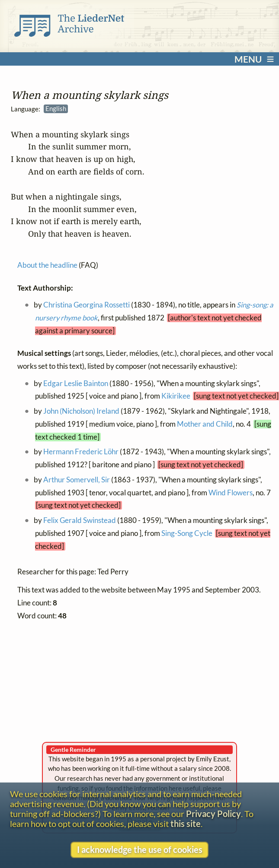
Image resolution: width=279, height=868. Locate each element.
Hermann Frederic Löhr (81, 452)
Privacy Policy (213, 814)
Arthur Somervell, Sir (77, 480)
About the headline (47, 265)
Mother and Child (205, 424)
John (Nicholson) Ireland (81, 411)
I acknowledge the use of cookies (140, 850)
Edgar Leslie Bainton (76, 383)
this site (186, 824)
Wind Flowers (231, 493)
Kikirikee (176, 396)
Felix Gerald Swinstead (80, 520)
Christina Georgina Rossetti (87, 305)
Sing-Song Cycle (187, 533)
